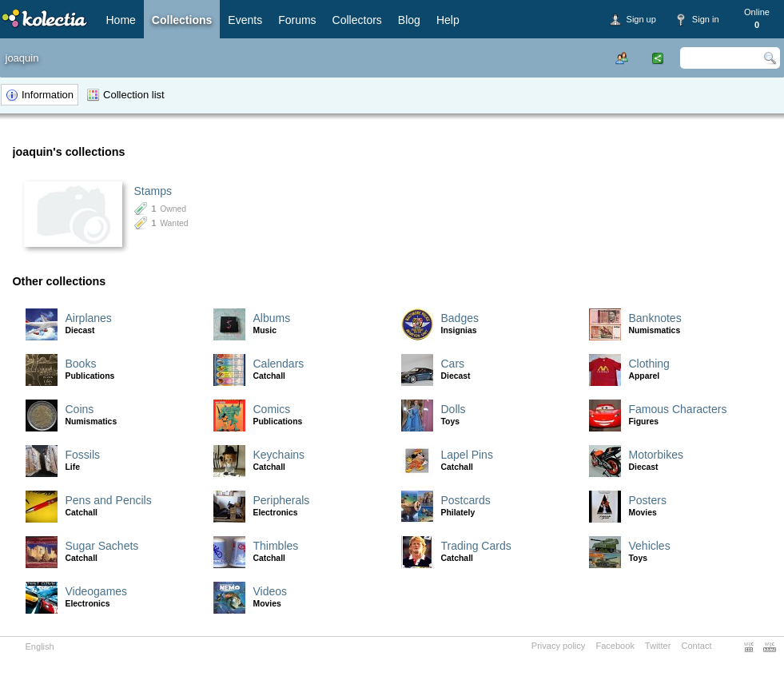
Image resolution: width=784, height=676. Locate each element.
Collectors (357, 20)
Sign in (706, 19)
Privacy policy (559, 646)
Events (245, 20)
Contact (696, 646)
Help (448, 20)
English (40, 646)
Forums (297, 20)
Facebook (615, 646)
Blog (409, 20)
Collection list (134, 95)
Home (121, 20)
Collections (182, 20)
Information (48, 95)
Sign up (641, 19)
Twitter (658, 646)
